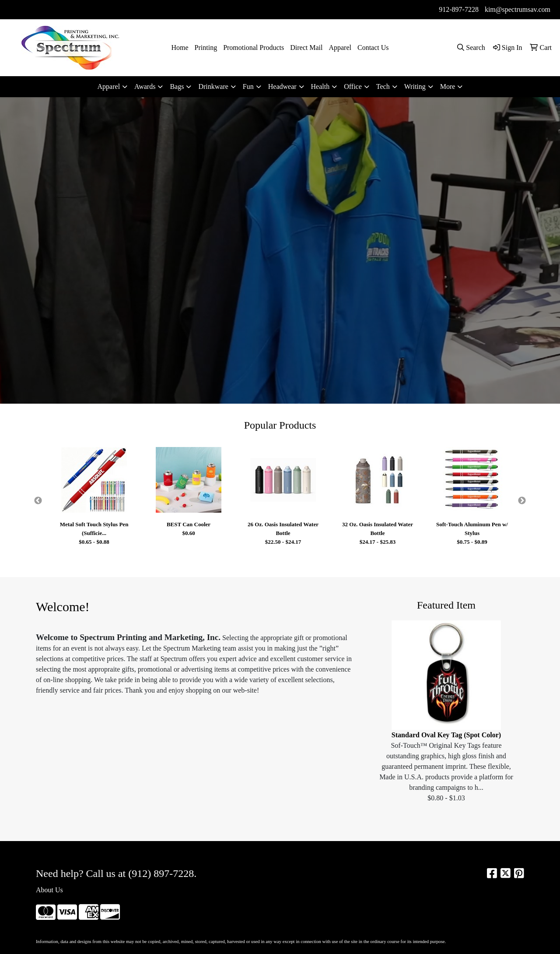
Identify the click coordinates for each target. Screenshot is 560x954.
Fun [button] (248, 86)
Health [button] (320, 86)
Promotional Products (254, 48)
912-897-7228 (459, 9)
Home (180, 48)
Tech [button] (383, 86)
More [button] (448, 86)
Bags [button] (177, 86)
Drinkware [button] (213, 86)
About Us (49, 890)
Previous (38, 501)
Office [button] (353, 86)
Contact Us (373, 48)
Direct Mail (306, 48)
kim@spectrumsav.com (518, 9)
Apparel (340, 48)
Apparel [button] (109, 86)
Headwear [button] (282, 86)
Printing (206, 48)
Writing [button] (415, 86)
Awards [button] (145, 86)
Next (522, 501)
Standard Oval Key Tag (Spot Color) (446, 735)
